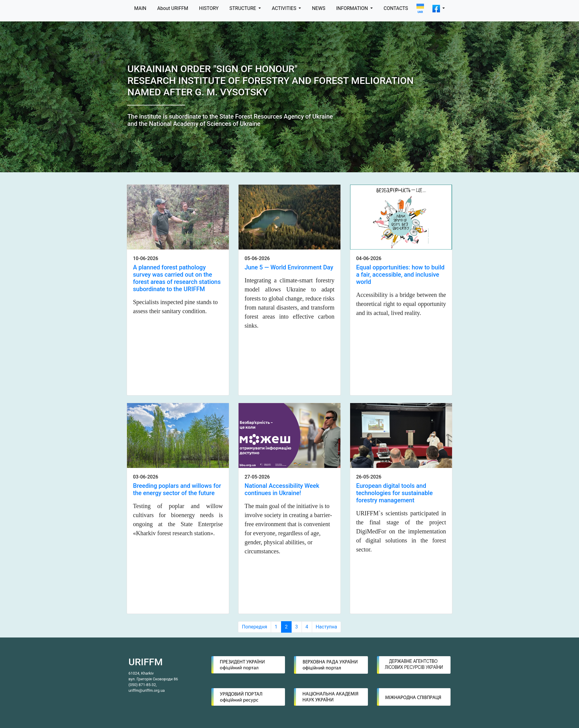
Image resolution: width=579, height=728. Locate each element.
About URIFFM (173, 8)
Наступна (326, 627)
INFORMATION (353, 8)
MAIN (140, 8)
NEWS (318, 8)
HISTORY (209, 8)
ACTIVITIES (285, 8)
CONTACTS (396, 8)
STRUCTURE (243, 8)
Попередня (254, 627)
